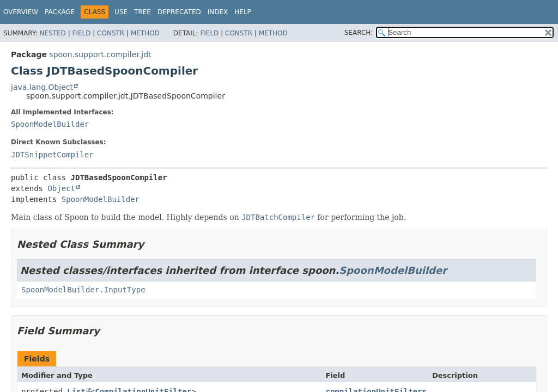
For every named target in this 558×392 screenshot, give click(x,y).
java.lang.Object (42, 87)
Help (243, 12)
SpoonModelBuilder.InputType (83, 290)
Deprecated (179, 12)
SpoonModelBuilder (50, 124)
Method (145, 33)
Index (218, 12)
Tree (142, 12)
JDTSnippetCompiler (52, 155)
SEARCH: (359, 33)
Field (81, 33)
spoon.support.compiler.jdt (100, 54)
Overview (21, 12)
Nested (52, 33)
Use (121, 12)
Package (60, 12)
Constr (111, 33)
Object (61, 188)
